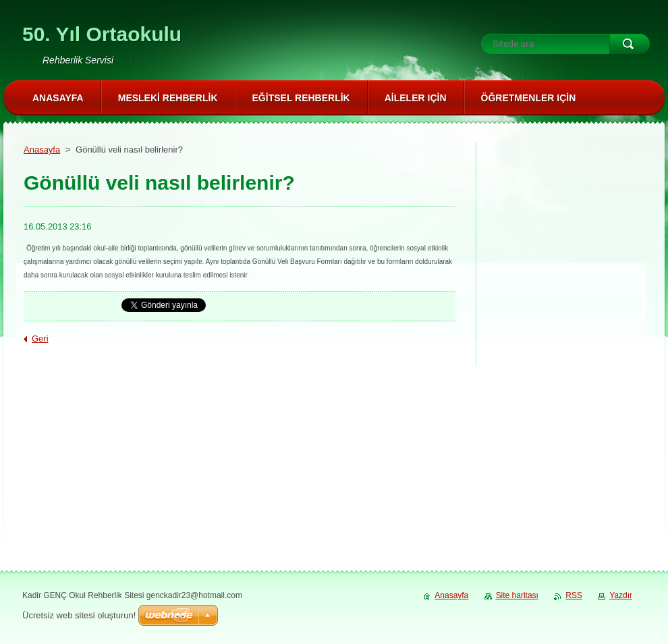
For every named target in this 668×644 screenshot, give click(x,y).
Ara (630, 44)
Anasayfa (42, 150)
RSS (574, 595)
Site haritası (517, 595)
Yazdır (621, 595)
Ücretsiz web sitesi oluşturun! (79, 615)
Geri (40, 339)
